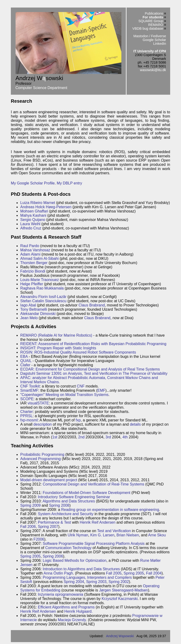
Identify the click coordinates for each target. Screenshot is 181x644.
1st (55, 437)
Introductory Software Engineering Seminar (74, 497)
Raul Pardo (30, 246)
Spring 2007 (48, 527)
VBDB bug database (148, 29)
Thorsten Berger (34, 263)
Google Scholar (154, 40)
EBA (24, 357)
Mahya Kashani (33, 215)
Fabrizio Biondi (33, 271)
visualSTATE (38, 403)
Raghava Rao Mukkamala (42, 288)
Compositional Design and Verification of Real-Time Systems (93, 484)
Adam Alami (30, 254)
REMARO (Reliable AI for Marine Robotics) (56, 335)
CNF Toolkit (30, 386)
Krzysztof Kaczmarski (120, 599)
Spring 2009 (30, 505)
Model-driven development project (49, 480)
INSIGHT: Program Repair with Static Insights (58, 348)
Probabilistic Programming (42, 454)
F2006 (39, 539)
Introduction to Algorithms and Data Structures (81, 569)
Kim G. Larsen (102, 535)
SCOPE (27, 399)
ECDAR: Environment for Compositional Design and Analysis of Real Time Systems (90, 369)
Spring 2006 (53, 556)
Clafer (25, 365)
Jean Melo (29, 318)
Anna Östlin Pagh (58, 573)
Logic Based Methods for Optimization (74, 560)
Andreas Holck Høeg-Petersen (46, 207)
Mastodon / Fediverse (150, 36)
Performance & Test (54, 522)
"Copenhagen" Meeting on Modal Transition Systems (64, 395)
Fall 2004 (154, 573)
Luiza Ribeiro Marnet (38, 203)
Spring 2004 (74, 582)
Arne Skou (157, 535)
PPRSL (26, 416)
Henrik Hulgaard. (78, 611)
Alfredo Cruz (31, 228)
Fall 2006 (28, 527)
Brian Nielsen (128, 535)
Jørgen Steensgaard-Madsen (123, 590)
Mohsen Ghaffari (34, 211)
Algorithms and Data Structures (69, 501)
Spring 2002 (119, 582)
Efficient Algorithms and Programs (66, 607)
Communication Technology (68, 548)
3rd (108, 437)
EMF (101, 390)
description (43, 424)
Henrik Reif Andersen (97, 522)
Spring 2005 (30, 556)
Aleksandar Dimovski (38, 314)
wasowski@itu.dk (153, 70)
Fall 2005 (114, 573)
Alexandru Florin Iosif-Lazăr (43, 297)
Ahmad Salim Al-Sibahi (39, 259)
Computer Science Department (41, 88)
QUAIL (26, 361)
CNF (81, 386)
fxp (78, 420)
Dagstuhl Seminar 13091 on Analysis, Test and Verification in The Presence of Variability (94, 373)
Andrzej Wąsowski (120, 636)
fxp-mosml (29, 420)
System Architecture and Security (66, 514)
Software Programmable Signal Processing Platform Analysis (94, 544)
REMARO (156, 25)
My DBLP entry (69, 183)
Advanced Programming (41, 459)
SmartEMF (29, 390)
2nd (81, 437)
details (135, 424)
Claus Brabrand (92, 305)
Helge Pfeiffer (32, 284)
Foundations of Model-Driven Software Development (86, 493)
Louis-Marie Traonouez (40, 280)
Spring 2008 (59, 505)
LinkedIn (160, 44)
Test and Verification (114, 531)
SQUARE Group (151, 21)
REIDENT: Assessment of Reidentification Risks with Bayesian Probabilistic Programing (93, 344)
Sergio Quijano (33, 220)
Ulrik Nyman (78, 535)
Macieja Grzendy (72, 620)
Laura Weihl (30, 224)
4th (125, 437)
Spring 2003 (96, 582)
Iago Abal (28, 305)
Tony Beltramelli (34, 309)
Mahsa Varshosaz (35, 250)
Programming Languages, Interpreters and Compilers (87, 577)
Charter (27, 412)
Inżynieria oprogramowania (61, 594)
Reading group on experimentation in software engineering (110, 510)
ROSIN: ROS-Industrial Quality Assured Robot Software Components (78, 352)
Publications (154, 13)
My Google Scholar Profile (33, 183)
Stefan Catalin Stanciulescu (43, 301)
